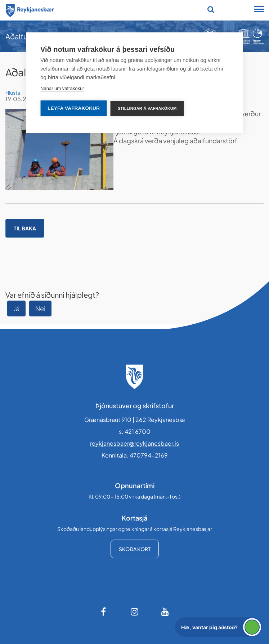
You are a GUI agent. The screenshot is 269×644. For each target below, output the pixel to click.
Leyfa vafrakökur (74, 108)
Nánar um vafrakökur (62, 88)
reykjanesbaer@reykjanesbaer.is (134, 443)
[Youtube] (165, 612)
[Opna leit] (211, 9)
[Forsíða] (30, 9)
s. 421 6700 (135, 431)
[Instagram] (135, 612)
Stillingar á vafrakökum (147, 108)
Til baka (25, 228)
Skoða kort (135, 549)
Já (16, 308)
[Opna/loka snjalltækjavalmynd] (259, 10)
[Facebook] (104, 612)
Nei (40, 308)
